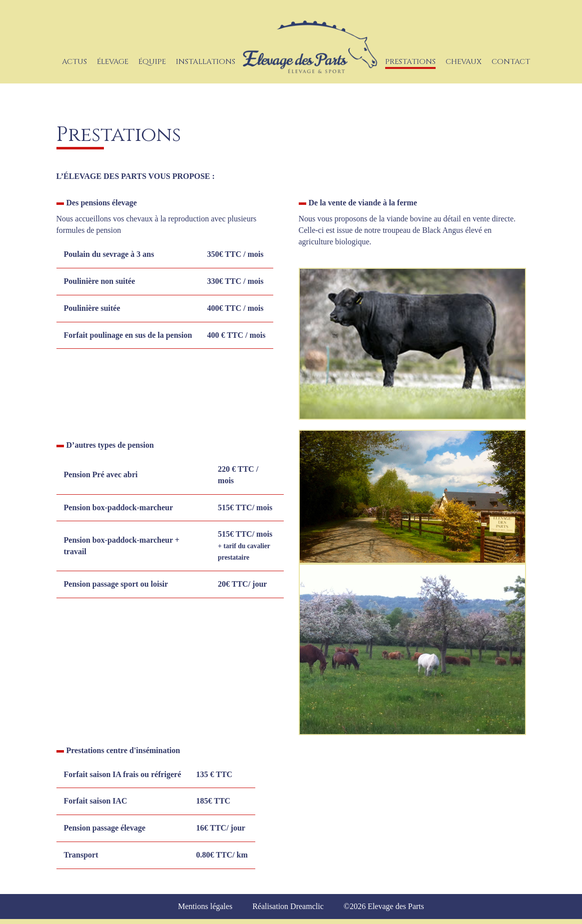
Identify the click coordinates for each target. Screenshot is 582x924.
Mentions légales (205, 906)
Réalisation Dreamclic (288, 906)
